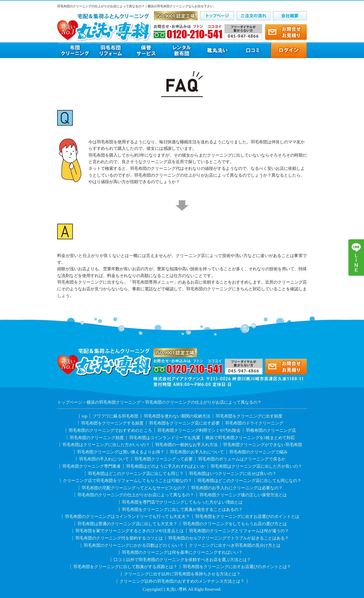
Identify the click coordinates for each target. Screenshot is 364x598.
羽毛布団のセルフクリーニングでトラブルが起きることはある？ (229, 538)
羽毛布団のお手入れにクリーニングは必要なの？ (237, 488)
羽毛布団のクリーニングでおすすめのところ (110, 430)
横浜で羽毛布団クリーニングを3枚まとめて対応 (250, 438)
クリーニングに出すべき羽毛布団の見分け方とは (235, 545)
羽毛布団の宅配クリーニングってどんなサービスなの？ (134, 488)
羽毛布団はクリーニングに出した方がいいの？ (106, 445)
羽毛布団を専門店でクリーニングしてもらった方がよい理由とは (182, 502)
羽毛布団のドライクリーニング (254, 423)
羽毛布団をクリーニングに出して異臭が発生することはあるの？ (182, 509)
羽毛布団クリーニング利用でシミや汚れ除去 (199, 430)
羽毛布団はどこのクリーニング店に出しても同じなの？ (249, 481)
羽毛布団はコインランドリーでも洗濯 (165, 438)
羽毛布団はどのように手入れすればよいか (166, 466)
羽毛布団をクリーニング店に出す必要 (184, 423)
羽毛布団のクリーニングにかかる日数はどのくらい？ (134, 545)
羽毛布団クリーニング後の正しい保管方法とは (243, 495)
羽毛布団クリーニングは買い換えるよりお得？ (121, 452)
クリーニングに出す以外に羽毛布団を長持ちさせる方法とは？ (182, 574)
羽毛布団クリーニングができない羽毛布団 (263, 445)
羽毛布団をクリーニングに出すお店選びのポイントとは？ (237, 567)
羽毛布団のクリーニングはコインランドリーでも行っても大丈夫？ (127, 516)
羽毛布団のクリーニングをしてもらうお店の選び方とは (235, 524)
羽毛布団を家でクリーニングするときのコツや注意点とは (129, 531)
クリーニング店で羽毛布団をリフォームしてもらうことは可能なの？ (127, 481)
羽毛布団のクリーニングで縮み (258, 452)
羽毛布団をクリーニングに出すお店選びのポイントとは (247, 516)
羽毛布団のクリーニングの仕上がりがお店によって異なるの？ (136, 495)
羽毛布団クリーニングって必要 (164, 459)
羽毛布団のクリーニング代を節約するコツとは (119, 538)
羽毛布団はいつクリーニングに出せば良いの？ (233, 474)
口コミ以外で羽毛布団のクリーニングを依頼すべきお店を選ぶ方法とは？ (182, 560)
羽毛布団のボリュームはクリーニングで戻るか (242, 459)
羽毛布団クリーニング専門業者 (92, 466)
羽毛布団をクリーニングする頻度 (112, 423)
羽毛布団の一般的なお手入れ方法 (186, 445)
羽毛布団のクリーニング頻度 (97, 438)
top (84, 416)
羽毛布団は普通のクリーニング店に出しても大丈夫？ (127, 524)
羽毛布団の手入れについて (104, 459)
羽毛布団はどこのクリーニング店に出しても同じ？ (136, 474)
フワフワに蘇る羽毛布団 (115, 416)
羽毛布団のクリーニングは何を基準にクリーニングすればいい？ (182, 552)
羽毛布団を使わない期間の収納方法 (177, 416)
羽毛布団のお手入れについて (197, 452)
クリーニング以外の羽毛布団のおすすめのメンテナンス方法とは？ (182, 581)
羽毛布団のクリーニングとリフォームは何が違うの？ (239, 531)
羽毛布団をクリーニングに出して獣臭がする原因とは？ (125, 567)
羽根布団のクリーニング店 (271, 430)
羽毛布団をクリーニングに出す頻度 (249, 416)
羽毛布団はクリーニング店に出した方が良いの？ (256, 466)
